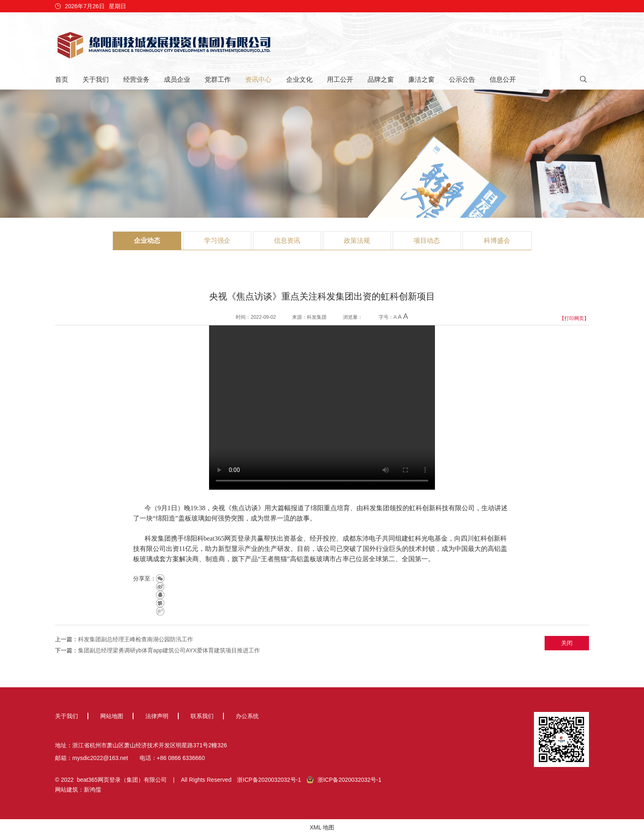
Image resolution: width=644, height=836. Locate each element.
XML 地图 (322, 827)
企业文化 (299, 79)
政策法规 (357, 241)
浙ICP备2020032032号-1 (269, 780)
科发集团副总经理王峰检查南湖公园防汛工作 (136, 639)
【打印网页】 (574, 318)
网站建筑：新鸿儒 (78, 790)
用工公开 (340, 79)
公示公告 (462, 79)
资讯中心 (258, 79)
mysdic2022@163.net (100, 758)
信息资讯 (287, 241)
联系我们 (202, 716)
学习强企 (217, 241)
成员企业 (177, 79)
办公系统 (247, 716)
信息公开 (503, 79)
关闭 (567, 643)
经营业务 (136, 79)
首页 (62, 79)
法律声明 (157, 716)
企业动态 (147, 241)
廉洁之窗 (421, 79)
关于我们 (96, 79)
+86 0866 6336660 (181, 758)
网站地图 (112, 716)
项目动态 (427, 241)
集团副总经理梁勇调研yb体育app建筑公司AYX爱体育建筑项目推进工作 (169, 650)
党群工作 (218, 79)
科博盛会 (497, 241)
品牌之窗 (381, 79)
